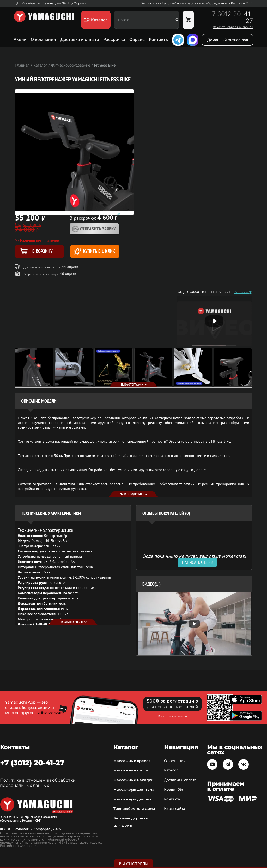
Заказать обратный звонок (233, 27)
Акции (20, 39)
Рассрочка (114, 39)
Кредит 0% (173, 789)
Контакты (159, 39)
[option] (194, 624)
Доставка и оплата (80, 39)
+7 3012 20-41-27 (230, 17)
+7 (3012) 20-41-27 (32, 763)
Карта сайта (175, 808)
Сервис (137, 39)
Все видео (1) (243, 292)
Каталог (171, 770)
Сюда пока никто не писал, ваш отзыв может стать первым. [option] (194, 558)
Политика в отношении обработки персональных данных (38, 783)
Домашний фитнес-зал (227, 40)
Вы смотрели (134, 864)
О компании (43, 39)
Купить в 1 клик (95, 251)
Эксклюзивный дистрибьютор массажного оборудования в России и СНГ (196, 3)
